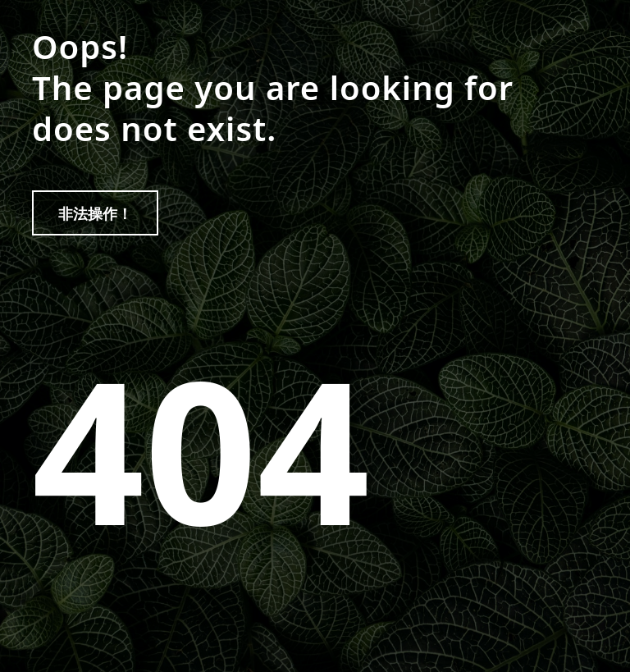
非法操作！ (95, 213)
